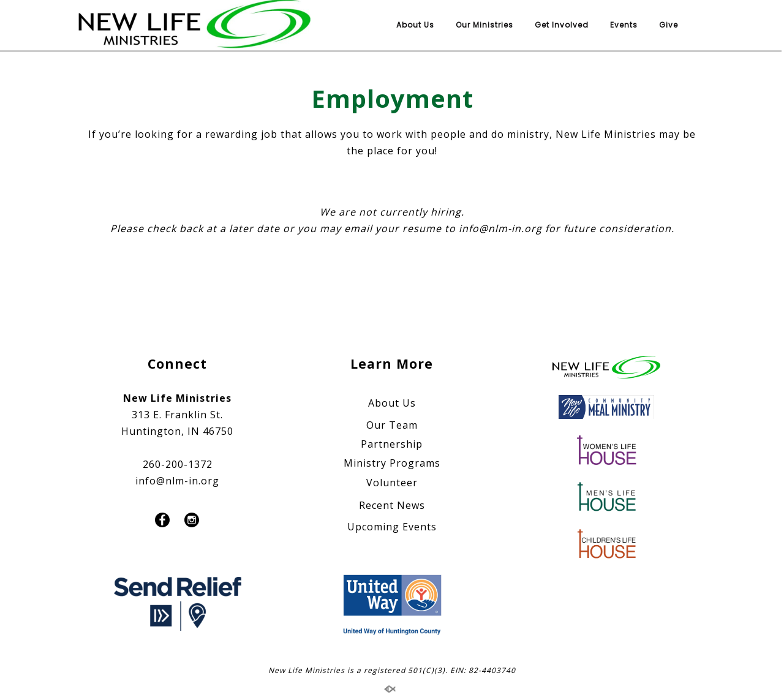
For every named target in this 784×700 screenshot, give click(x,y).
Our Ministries (484, 25)
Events (624, 25)
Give (669, 25)
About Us (415, 25)
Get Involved (562, 25)
